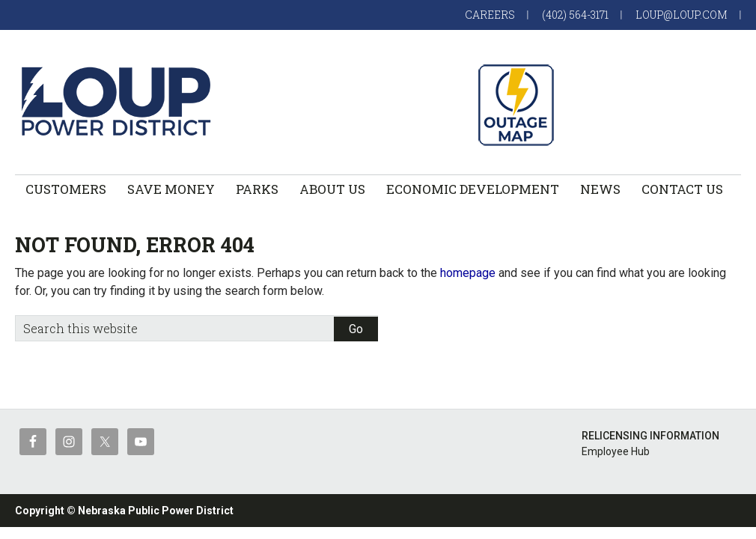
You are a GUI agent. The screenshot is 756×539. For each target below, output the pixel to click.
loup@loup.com (682, 15)
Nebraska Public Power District (156, 511)
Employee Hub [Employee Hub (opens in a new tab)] (616, 451)
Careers (490, 15)
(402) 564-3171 (575, 15)
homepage (468, 273)
